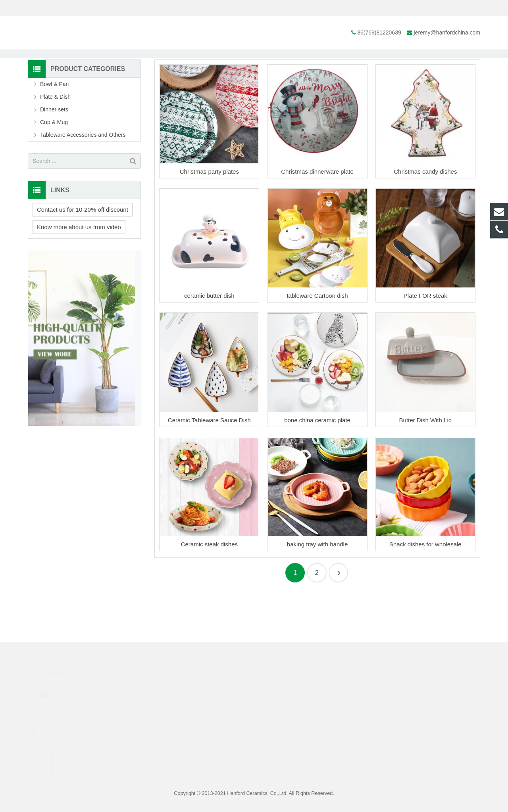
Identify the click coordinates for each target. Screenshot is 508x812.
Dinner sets (54, 159)
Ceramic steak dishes (209, 593)
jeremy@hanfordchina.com (123, 8)
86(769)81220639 (56, 8)
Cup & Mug (54, 171)
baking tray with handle (317, 593)
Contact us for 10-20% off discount (83, 259)
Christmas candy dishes (425, 221)
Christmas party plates (209, 221)
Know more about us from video (79, 276)
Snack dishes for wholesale (425, 593)
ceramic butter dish (209, 345)
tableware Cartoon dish (317, 345)
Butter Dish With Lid (426, 469)
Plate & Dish (254, 70)
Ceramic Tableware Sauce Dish (209, 469)
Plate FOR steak (425, 345)
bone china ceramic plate (317, 469)
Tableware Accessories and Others (83, 184)
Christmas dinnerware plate (317, 221)
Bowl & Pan (54, 133)
